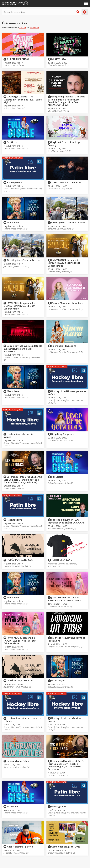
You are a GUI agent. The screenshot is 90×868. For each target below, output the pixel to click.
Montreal (34, 28)
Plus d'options (85, 12)
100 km (23, 28)
